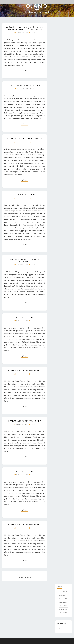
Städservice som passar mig (25, 371)
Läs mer (25, 71)
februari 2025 (63, 592)
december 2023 (64, 599)
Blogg (61, 628)
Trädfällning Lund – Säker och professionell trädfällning (25, 28)
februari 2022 (63, 609)
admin (33, 33)
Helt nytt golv (25, 317)
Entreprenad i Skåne (25, 195)
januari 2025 (62, 595)
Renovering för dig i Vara (25, 85)
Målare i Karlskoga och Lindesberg (25, 260)
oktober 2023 (63, 606)
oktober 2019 (63, 613)
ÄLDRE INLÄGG (25, 577)
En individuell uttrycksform (25, 139)
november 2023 (64, 602)
